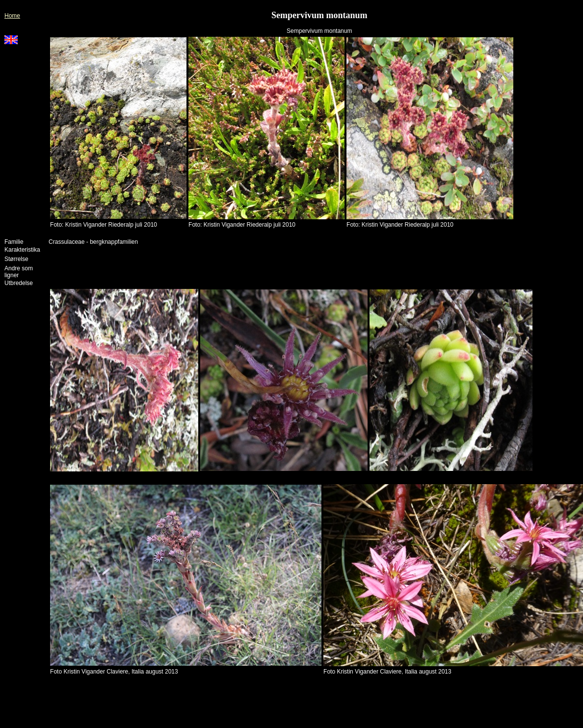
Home (12, 16)
